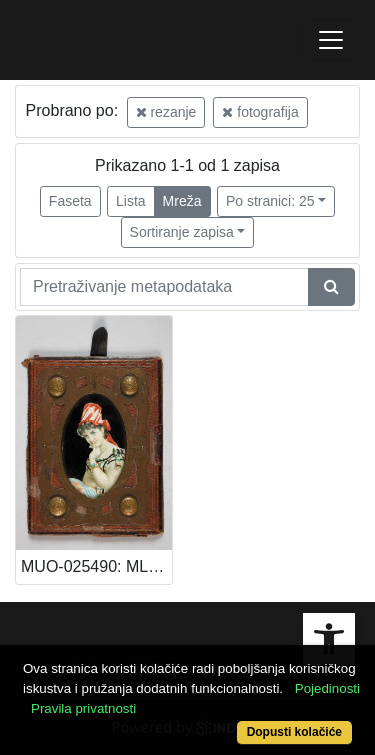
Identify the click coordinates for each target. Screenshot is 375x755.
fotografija (260, 112)
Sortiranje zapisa (182, 232)
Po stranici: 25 (270, 201)
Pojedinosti (327, 688)
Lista (131, 201)
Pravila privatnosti (83, 708)
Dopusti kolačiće (294, 732)
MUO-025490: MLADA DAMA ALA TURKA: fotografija (96, 566)
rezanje (166, 112)
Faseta (70, 201)
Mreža (182, 201)
